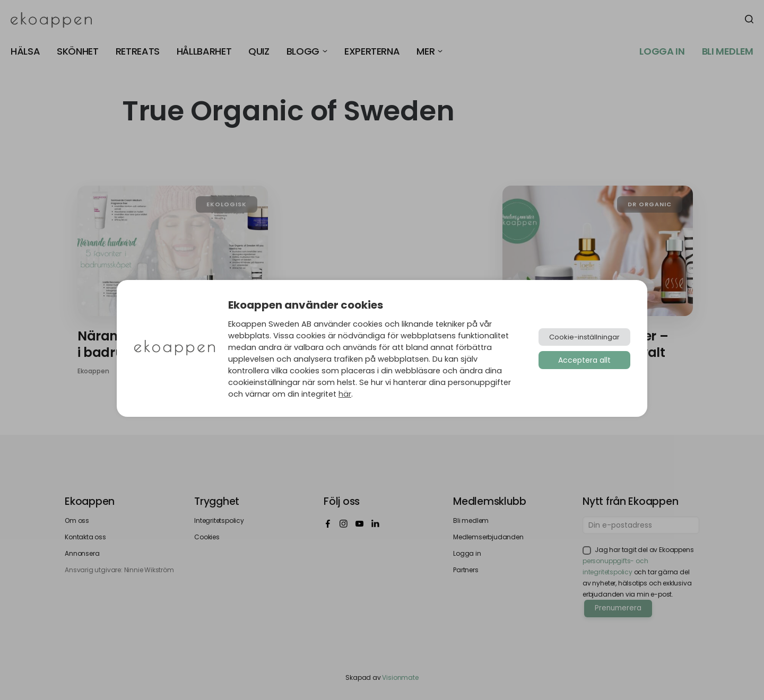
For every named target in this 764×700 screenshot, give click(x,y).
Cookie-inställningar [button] (584, 337)
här (345, 394)
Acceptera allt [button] (584, 360)
